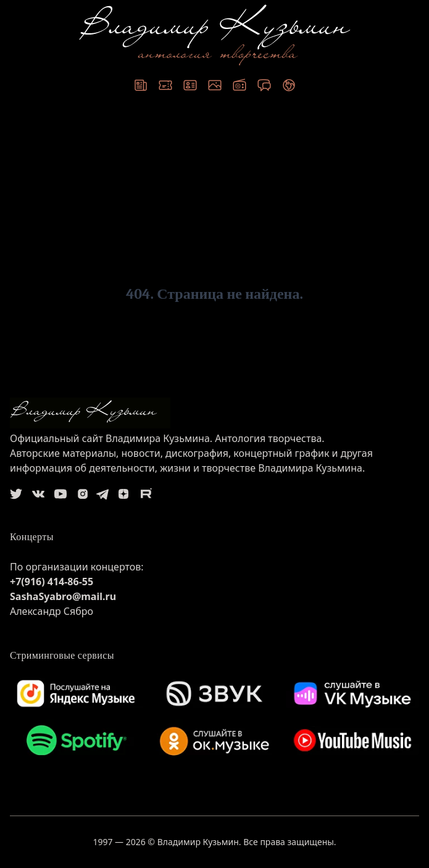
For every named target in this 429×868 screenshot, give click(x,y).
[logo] (214, 413)
